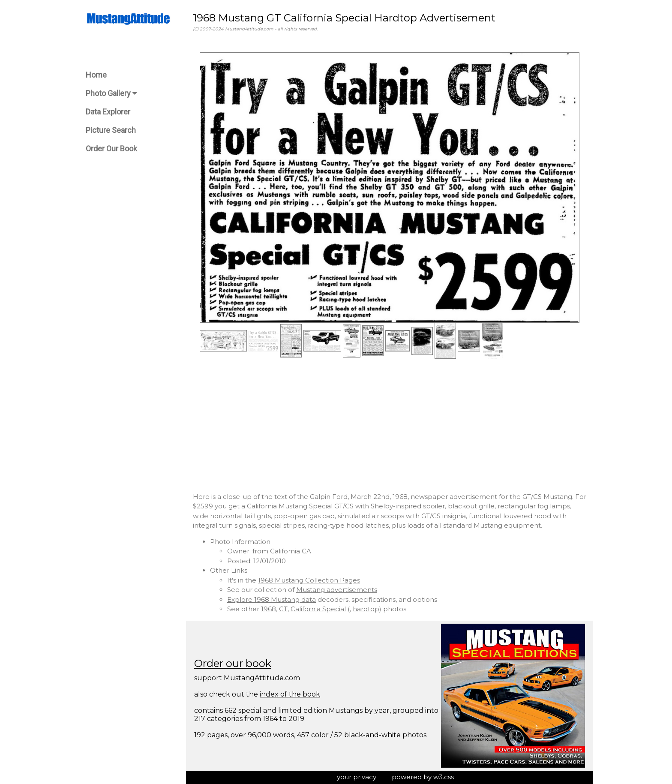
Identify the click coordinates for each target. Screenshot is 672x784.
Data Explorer (108, 112)
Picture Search (111, 130)
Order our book (233, 663)
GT (283, 609)
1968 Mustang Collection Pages (309, 580)
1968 (268, 609)
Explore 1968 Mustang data (271, 599)
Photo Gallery (111, 93)
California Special (318, 609)
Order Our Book (111, 149)
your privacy (357, 777)
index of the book (290, 694)
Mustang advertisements (337, 590)
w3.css (444, 777)
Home (96, 75)
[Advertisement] (390, 426)
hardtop (366, 609)
